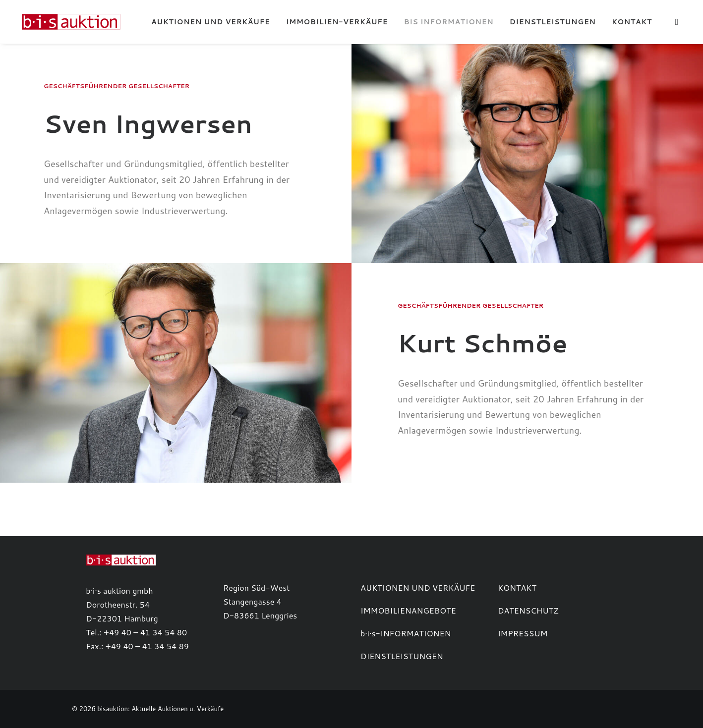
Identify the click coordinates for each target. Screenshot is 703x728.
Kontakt (632, 22)
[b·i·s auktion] (65, 22)
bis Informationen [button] (449, 22)
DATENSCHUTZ (528, 610)
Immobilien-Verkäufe (337, 22)
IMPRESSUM (523, 633)
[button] (679, 22)
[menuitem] (211, 22)
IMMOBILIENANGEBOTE (408, 610)
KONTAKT (517, 588)
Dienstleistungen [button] (553, 22)
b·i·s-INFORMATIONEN (406, 633)
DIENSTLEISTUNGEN (402, 656)
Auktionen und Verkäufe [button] (211, 22)
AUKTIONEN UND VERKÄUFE (418, 588)
